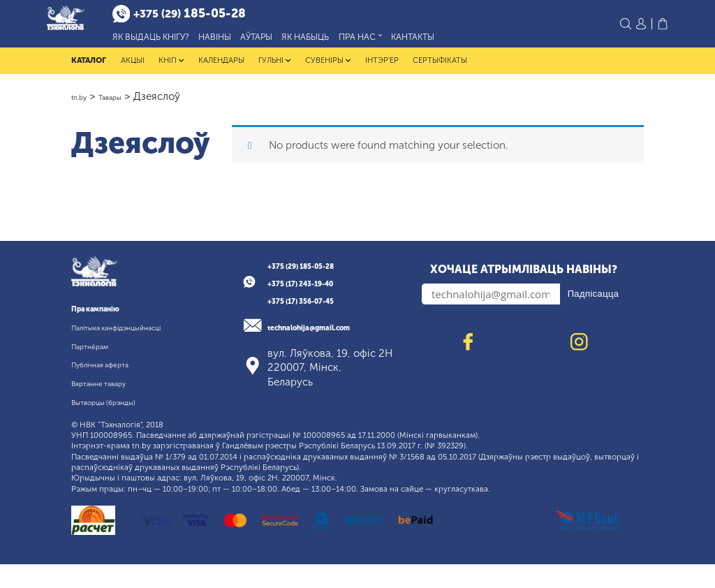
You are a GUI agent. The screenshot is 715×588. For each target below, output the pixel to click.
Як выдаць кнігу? (182, 42)
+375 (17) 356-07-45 (320, 311)
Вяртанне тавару (113, 407)
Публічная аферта (116, 388)
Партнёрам (99, 369)
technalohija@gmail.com (331, 337)
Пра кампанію (108, 318)
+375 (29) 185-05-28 (319, 275)
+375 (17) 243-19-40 (320, 293)
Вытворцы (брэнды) (119, 425)
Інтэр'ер (382, 70)
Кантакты (443, 42)
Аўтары (287, 42)
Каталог (89, 70)
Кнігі (171, 70)
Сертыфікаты (440, 70)
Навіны (245, 42)
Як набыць (337, 42)
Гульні (275, 70)
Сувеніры (328, 70)
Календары (221, 70)
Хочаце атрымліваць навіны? (524, 279)
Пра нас (391, 42)
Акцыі (133, 70)
